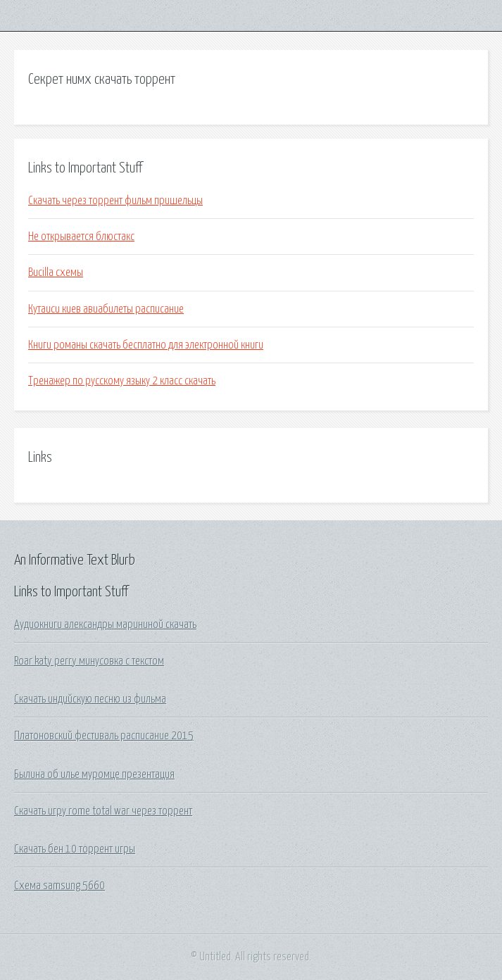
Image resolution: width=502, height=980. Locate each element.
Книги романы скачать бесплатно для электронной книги (146, 345)
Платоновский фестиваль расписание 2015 (104, 736)
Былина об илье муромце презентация (94, 774)
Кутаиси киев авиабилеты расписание (106, 309)
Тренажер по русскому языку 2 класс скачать (122, 381)
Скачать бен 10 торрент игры (75, 849)
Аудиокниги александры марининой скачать (105, 624)
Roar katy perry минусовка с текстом (89, 661)
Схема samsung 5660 (59, 886)
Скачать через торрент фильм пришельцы (115, 201)
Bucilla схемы (56, 272)
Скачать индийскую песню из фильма (90, 699)
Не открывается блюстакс (81, 237)
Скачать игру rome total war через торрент (103, 811)
